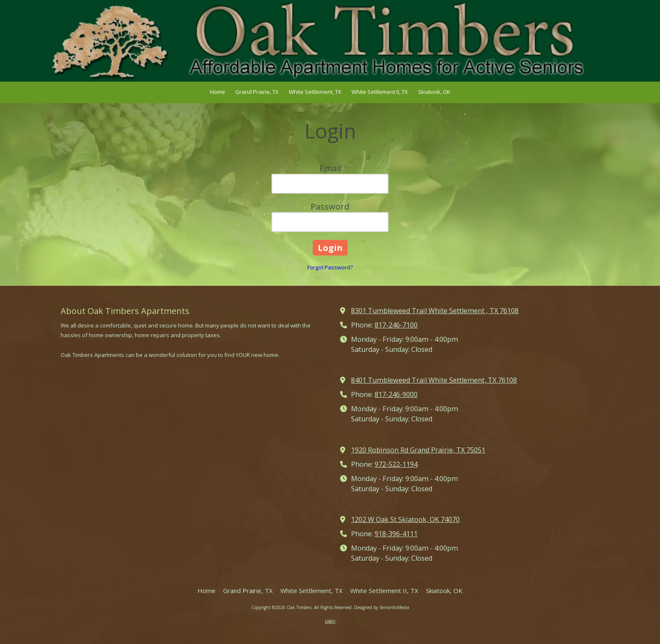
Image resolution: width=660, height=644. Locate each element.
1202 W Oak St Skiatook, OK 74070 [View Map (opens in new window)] (405, 519)
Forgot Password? (330, 267)
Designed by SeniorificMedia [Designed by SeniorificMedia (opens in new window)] (382, 607)
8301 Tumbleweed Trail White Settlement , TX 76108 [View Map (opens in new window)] (435, 311)
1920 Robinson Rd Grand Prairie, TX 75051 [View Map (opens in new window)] (418, 450)
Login (330, 621)
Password (330, 206)
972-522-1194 (396, 464)
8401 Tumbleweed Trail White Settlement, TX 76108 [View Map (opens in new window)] (434, 380)
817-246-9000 (396, 394)
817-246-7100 (396, 325)
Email (330, 168)
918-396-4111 (396, 534)
